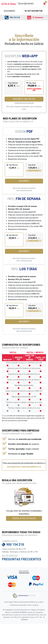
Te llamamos (35, 18)
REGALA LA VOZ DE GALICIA (24, 518)
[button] (45, 4)
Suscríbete (24, 181)
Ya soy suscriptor (34, 11)
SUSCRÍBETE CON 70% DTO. (24, 99)
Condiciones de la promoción (24, 103)
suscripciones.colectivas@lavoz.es (24, 467)
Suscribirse (9, 11)
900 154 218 (12, 18)
